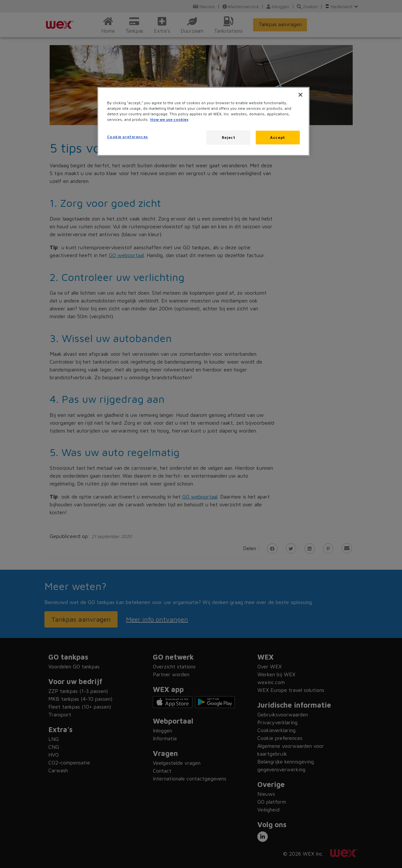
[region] (203, 121)
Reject (228, 137)
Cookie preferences (128, 137)
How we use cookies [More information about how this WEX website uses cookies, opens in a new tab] (169, 119)
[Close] (300, 95)
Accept (277, 137)
